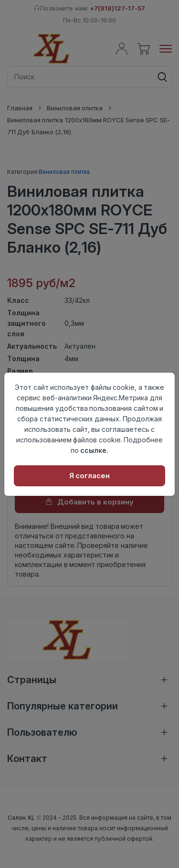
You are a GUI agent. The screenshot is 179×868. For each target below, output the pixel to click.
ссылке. (94, 450)
